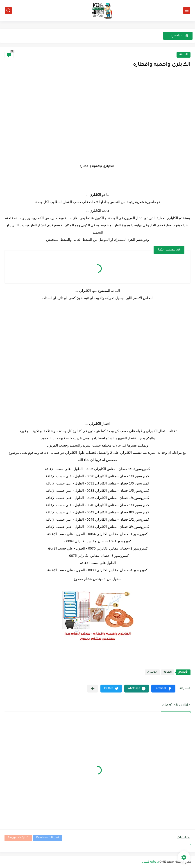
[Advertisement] (97, 122)
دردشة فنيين (150, 862)
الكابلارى (152, 672)
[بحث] (8, 11)
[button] (163, 689)
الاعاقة (184, 55)
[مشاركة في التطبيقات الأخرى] (93, 689)
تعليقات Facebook (48, 838)
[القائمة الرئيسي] (187, 11)
